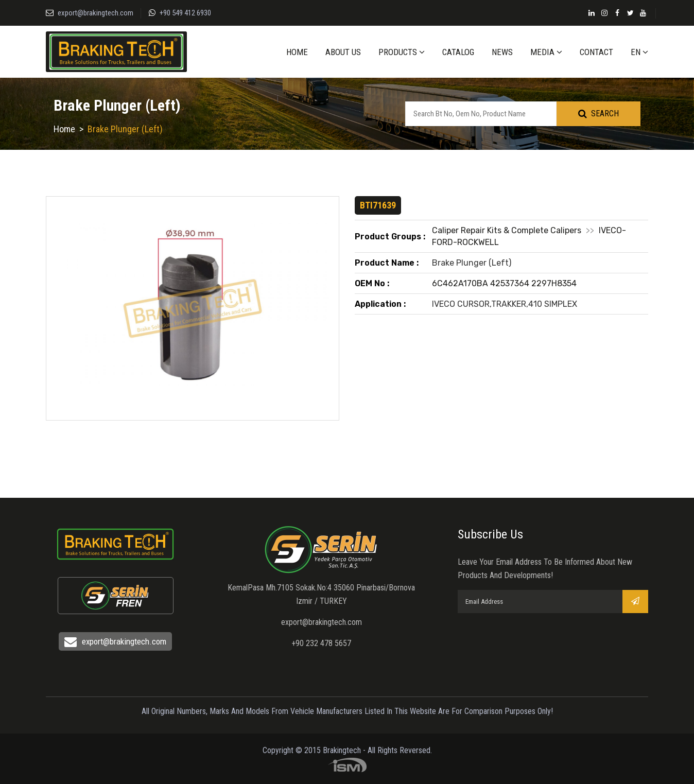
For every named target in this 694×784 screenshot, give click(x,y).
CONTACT (596, 52)
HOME (297, 52)
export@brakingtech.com (96, 13)
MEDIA (546, 52)
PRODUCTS (402, 52)
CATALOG (458, 52)
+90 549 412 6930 (185, 13)
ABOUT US (343, 52)
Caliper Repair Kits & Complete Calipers (507, 230)
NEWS (502, 52)
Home (64, 129)
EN (639, 52)
